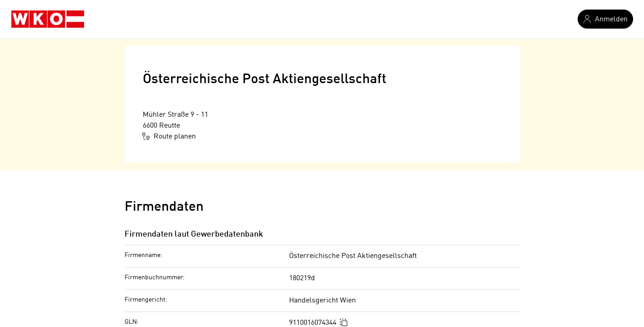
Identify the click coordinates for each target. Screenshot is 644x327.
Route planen (169, 136)
